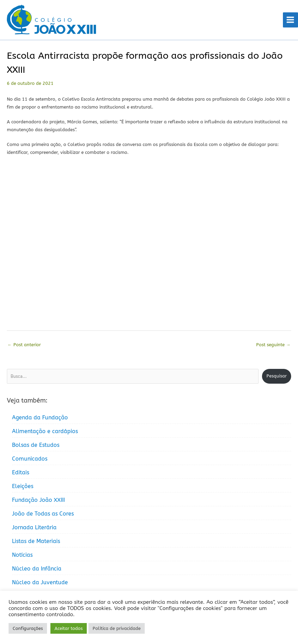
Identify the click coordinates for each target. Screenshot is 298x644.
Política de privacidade (117, 628)
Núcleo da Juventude (40, 582)
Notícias (22, 555)
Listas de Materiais (36, 541)
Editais (21, 472)
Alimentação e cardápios (45, 431)
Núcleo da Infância (37, 569)
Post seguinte (273, 345)
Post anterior (24, 345)
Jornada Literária (34, 527)
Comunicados (30, 459)
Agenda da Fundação (40, 417)
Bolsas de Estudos (36, 445)
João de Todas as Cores (43, 514)
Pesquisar (277, 376)
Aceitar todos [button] (69, 628)
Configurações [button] (28, 628)
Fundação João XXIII (38, 500)
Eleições (23, 486)
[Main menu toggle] (290, 20)
